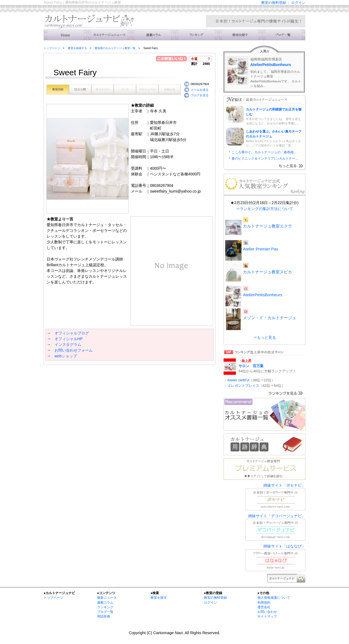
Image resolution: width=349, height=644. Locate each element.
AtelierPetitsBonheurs (271, 65)
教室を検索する (240, 35)
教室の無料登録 (274, 3)
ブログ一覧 (105, 612)
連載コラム (153, 35)
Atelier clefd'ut (238, 380)
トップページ (52, 48)
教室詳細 (58, 89)
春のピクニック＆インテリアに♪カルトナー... (265, 158)
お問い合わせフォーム (74, 350)
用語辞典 (104, 616)
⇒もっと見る (264, 337)
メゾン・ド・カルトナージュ (270, 318)
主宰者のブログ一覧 (284, 35)
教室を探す (159, 598)
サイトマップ (267, 616)
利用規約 (264, 603)
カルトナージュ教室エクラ (267, 226)
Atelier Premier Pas (261, 249)
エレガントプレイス (243, 386)
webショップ (66, 356)
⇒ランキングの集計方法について (264, 209)
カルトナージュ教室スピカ (267, 272)
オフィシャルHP (69, 339)
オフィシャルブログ (72, 333)
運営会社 (264, 607)
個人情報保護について (274, 598)
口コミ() (80, 89)
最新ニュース (107, 598)
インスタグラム (68, 345)
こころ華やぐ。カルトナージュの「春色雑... (264, 152)
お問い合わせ (267, 612)
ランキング (196, 35)
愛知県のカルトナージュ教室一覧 (115, 48)
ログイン (298, 3)
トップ (65, 35)
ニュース (109, 35)
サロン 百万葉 (251, 366)
